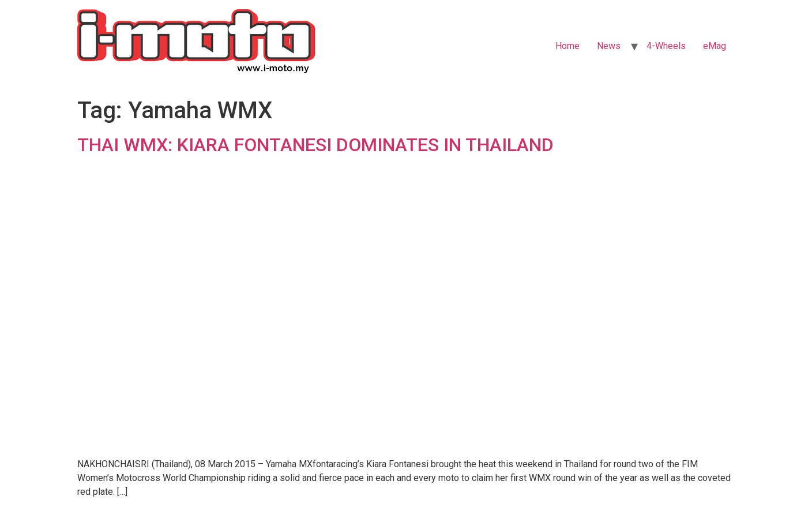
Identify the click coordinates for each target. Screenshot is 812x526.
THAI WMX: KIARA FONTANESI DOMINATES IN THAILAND (315, 145)
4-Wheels (666, 46)
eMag (715, 46)
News (609, 46)
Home (567, 46)
